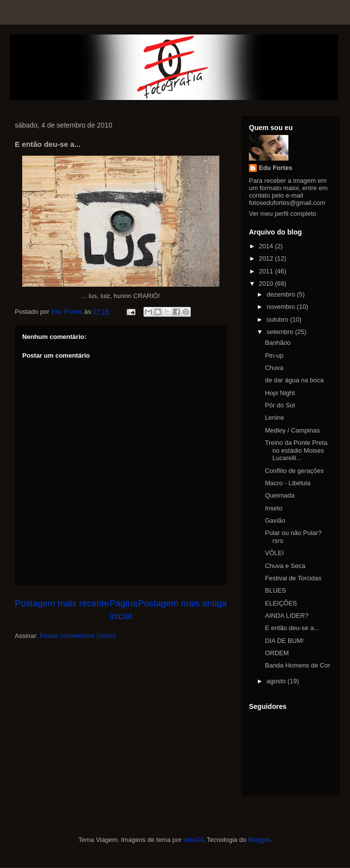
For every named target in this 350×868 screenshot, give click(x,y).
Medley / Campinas (292, 430)
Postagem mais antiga (182, 603)
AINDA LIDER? (286, 616)
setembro (281, 332)
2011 (267, 271)
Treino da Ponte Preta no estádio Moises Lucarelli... (296, 450)
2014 (267, 246)
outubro (279, 319)
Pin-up (274, 355)
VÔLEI (274, 553)
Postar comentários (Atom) (78, 636)
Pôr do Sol (280, 405)
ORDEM (277, 653)
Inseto (273, 508)
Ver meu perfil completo (283, 214)
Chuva (274, 368)
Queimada (280, 495)
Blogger (259, 840)
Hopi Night (280, 393)
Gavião (275, 520)
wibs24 (193, 840)
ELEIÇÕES (281, 603)
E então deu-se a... (292, 628)
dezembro (282, 294)
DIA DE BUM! (284, 641)
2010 (267, 284)
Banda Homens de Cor (297, 665)
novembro (282, 307)
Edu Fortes (276, 168)
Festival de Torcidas (293, 578)
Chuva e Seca (285, 566)
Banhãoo (278, 343)
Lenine (274, 417)
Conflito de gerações (294, 471)
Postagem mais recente (62, 603)
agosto (277, 681)
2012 (267, 258)
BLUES (275, 590)
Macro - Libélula (288, 483)
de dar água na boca (294, 380)
